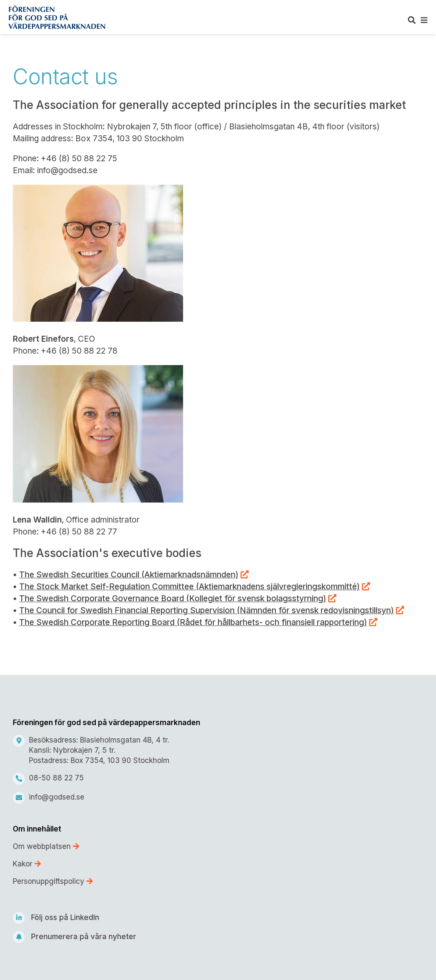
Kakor (27, 864)
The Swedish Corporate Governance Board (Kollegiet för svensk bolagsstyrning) (173, 599)
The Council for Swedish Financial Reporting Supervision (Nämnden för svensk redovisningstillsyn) (207, 610)
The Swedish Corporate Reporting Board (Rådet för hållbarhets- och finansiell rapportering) (193, 622)
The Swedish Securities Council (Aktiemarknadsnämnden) (129, 575)
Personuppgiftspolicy (53, 881)
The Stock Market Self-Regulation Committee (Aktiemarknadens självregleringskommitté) (189, 587)
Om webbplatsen (46, 846)
